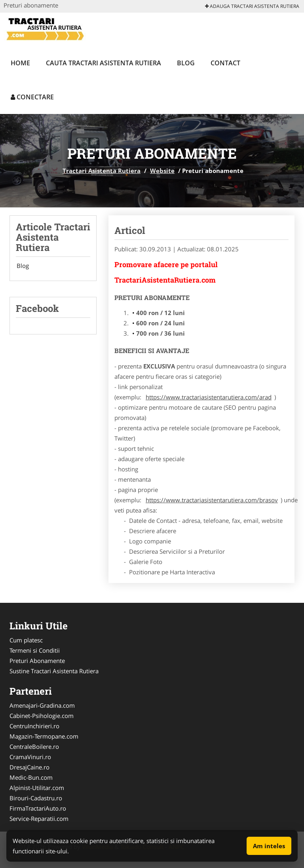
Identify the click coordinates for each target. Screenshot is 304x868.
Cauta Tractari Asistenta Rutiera (104, 63)
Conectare (32, 97)
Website (162, 171)
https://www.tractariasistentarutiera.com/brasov (212, 500)
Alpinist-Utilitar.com (37, 788)
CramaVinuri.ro (30, 757)
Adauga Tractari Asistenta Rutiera (252, 6)
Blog (186, 63)
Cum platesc (26, 640)
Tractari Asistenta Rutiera (102, 171)
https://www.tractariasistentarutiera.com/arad (209, 397)
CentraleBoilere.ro (34, 746)
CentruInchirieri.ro (34, 726)
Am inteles (269, 846)
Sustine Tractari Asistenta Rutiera (54, 671)
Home (20, 63)
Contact (225, 63)
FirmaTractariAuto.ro (38, 808)
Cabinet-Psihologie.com (42, 716)
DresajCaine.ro (29, 767)
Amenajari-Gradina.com (42, 705)
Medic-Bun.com (31, 777)
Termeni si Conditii (35, 650)
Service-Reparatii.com (39, 819)
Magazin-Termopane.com (44, 736)
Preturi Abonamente (37, 661)
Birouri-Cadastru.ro (36, 798)
